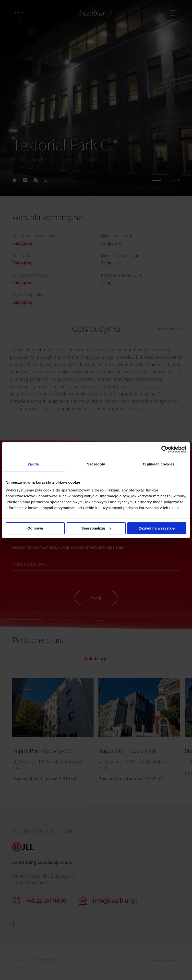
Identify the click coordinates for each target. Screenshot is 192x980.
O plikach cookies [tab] (159, 464)
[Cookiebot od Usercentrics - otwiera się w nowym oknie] (165, 449)
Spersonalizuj (96, 528)
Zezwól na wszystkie (157, 528)
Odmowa (35, 528)
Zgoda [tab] (33, 464)
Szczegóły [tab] (96, 464)
